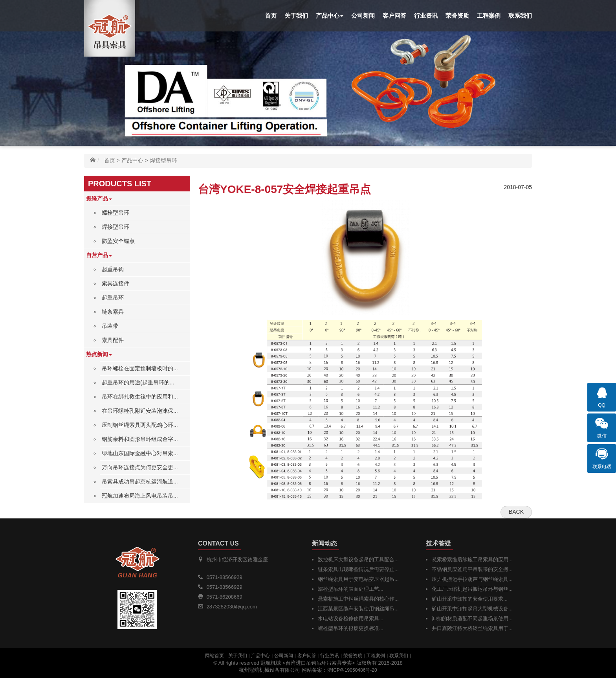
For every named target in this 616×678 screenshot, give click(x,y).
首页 (271, 16)
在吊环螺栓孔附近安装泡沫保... (140, 411)
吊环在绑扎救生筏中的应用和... (140, 397)
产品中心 (330, 16)
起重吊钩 (113, 269)
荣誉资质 (457, 16)
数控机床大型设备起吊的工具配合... (358, 559)
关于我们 (296, 16)
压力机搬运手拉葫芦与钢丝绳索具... (472, 579)
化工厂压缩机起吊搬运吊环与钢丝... (472, 589)
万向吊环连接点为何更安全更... (140, 467)
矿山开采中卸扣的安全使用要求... (470, 599)
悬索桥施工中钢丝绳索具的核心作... (358, 599)
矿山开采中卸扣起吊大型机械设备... (472, 609)
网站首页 (214, 656)
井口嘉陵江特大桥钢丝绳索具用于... (472, 628)
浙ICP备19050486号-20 (352, 670)
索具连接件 (115, 283)
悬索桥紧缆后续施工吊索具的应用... (472, 559)
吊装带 (110, 326)
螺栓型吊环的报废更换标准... (351, 628)
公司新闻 (363, 16)
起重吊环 (113, 298)
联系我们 (520, 16)
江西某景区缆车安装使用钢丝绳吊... (358, 609)
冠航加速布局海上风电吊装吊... (140, 496)
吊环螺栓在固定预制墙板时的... (140, 368)
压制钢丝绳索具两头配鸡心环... (140, 425)
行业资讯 (426, 16)
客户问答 (394, 16)
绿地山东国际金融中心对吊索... (140, 453)
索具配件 (113, 340)
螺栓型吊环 (115, 213)
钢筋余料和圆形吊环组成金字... (140, 439)
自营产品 (99, 255)
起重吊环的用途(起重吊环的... (138, 382)
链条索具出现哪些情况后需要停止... (358, 569)
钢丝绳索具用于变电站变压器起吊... (358, 579)
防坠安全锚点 (118, 241)
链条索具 (113, 312)
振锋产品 (99, 198)
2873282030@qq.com (232, 607)
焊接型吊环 (163, 160)
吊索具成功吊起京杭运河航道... (140, 481)
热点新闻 (99, 354)
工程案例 (489, 16)
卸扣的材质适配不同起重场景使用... (472, 618)
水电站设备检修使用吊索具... (351, 618)
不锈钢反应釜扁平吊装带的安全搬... (472, 569)
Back (516, 512)
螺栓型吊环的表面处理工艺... (351, 589)
